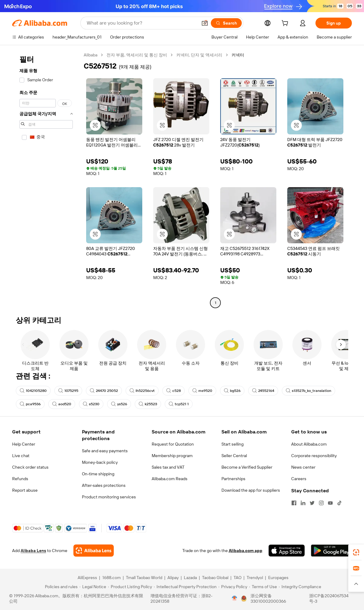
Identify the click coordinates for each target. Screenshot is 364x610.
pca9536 (30, 404)
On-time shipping (98, 474)
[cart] (286, 24)
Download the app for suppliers (251, 490)
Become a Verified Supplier (247, 467)
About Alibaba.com (309, 444)
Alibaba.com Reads (170, 479)
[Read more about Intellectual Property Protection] (185, 587)
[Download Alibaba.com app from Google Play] (331, 551)
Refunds (20, 479)
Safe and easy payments (105, 451)
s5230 (91, 404)
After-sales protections (104, 485)
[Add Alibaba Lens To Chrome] (94, 551)
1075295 (68, 391)
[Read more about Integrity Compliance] (300, 587)
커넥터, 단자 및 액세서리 (199, 55)
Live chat (21, 456)
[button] (205, 23)
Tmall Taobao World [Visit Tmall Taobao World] (144, 578)
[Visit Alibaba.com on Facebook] (294, 503)
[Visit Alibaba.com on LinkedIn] (303, 503)
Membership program (172, 456)
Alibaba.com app (246, 551)
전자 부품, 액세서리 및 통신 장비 (137, 55)
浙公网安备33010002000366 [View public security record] (268, 598)
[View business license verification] (234, 598)
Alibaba (91, 55)
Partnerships (233, 479)
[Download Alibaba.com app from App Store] (287, 551)
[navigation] (46, 180)
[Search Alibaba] (142, 23)
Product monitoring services (109, 497)
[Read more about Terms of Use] (263, 587)
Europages (278, 578)
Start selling (233, 444)
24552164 (263, 391)
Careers (299, 479)
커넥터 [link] (238, 55)
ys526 (119, 404)
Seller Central (234, 456)
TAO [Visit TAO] (238, 578)
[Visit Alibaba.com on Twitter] (312, 503)
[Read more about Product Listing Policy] (130, 587)
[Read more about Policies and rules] (60, 587)
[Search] (226, 23)
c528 (174, 391)
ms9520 (202, 391)
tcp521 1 (179, 404)
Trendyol (255, 578)
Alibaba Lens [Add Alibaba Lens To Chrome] (33, 551)
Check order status (30, 467)
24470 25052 (104, 391)
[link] (356, 552)
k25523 (148, 404)
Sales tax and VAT (168, 467)
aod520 (62, 404)
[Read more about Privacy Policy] (233, 587)
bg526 (232, 391)
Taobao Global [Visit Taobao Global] (215, 578)
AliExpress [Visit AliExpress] (87, 578)
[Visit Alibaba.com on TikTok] (339, 503)
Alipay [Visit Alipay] (173, 578)
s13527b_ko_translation (308, 391)
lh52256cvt (142, 391)
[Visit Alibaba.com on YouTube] (330, 503)
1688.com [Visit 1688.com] (111, 578)
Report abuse (25, 490)
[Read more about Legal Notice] (93, 587)
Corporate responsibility (314, 456)
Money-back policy (100, 462)
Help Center (24, 444)
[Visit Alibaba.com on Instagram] (321, 503)
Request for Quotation (173, 444)
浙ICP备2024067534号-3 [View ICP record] (329, 598)
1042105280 (33, 391)
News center (303, 467)
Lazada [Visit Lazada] (190, 578)
